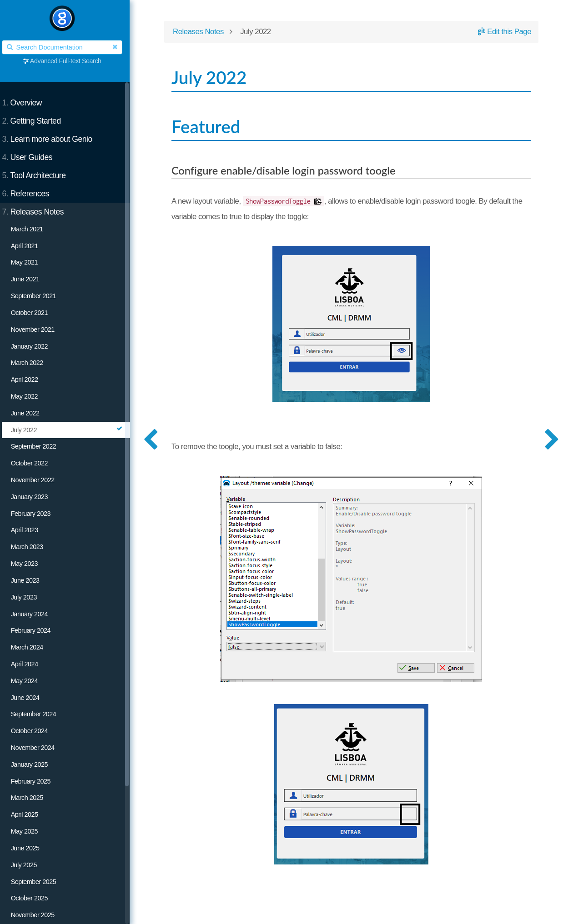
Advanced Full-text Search (72, 61)
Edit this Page (503, 32)
